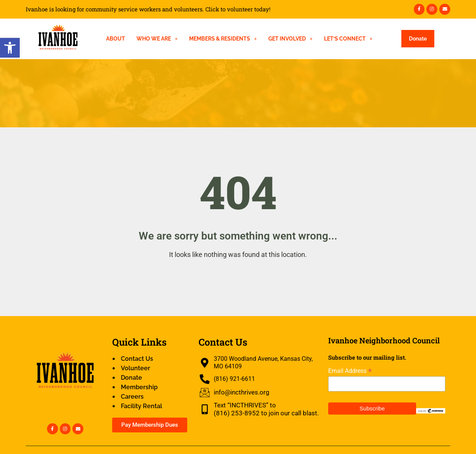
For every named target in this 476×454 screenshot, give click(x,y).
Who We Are (157, 39)
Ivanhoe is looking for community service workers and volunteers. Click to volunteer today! (148, 9)
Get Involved (290, 39)
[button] (10, 48)
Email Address (350, 371)
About (116, 39)
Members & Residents (223, 39)
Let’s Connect (348, 39)
